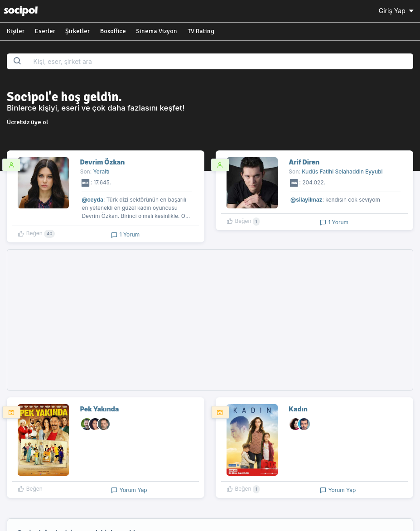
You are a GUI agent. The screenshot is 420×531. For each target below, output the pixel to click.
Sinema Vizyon (157, 31)
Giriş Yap (397, 11)
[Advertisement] (210, 320)
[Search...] (220, 61)
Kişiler (16, 31)
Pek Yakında (100, 409)
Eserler (45, 31)
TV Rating (201, 31)
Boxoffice (113, 31)
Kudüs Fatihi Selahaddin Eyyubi (342, 171)
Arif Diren (304, 162)
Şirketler (77, 31)
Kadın (298, 409)
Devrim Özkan (103, 162)
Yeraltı (101, 171)
